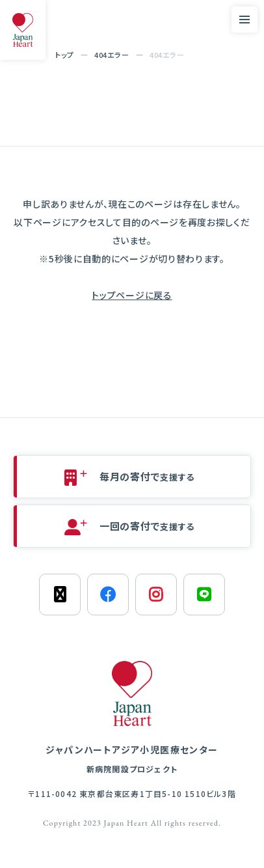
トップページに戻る (132, 295)
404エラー (112, 55)
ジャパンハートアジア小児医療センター (132, 760)
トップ (65, 55)
